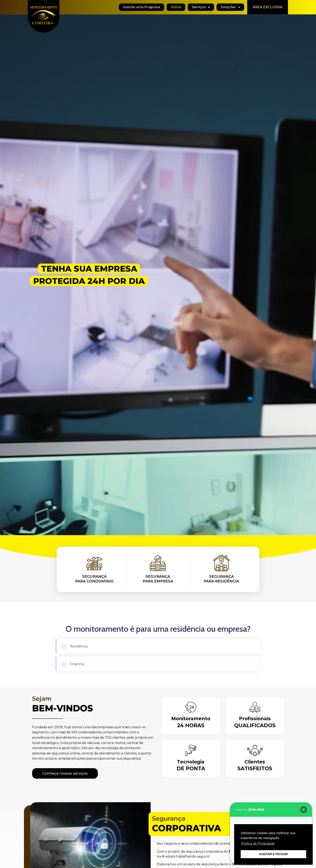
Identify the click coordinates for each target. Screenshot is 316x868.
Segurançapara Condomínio (94, 579)
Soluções (230, 7)
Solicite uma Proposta (142, 7)
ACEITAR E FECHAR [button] (273, 854)
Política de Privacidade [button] (258, 844)
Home (176, 7)
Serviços (201, 7)
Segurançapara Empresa (158, 579)
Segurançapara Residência (221, 579)
